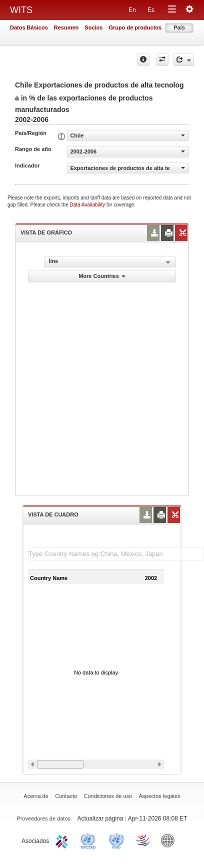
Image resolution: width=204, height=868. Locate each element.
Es (151, 10)
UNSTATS (116, 840)
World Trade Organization (143, 840)
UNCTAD (90, 840)
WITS (21, 10)
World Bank (170, 840)
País (179, 27)
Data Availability (88, 205)
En (132, 10)
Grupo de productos (135, 27)
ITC (63, 840)
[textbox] (116, 554)
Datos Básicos (29, 27)
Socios (93, 27)
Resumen (66, 27)
